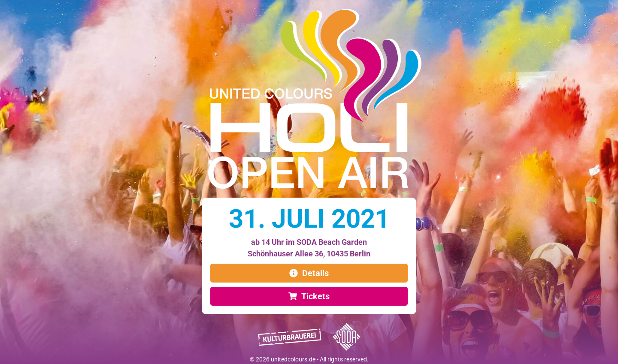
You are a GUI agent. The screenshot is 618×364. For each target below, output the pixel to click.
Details (315, 273)
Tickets (315, 296)
